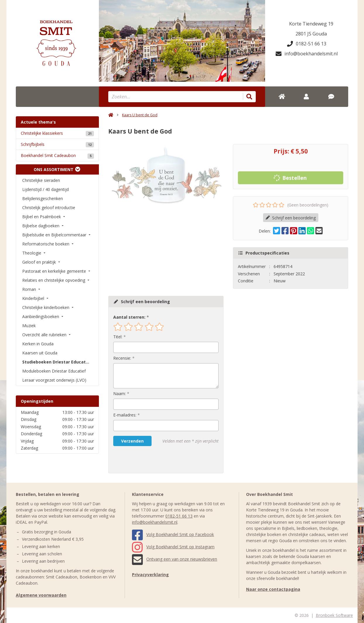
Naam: (120, 394)
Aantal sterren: (129, 317)
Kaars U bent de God (140, 115)
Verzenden (132, 441)
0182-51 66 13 (307, 44)
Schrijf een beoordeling (291, 218)
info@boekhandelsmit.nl (307, 54)
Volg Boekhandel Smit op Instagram (173, 547)
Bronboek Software (334, 615)
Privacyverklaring (150, 575)
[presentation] (151, 460)
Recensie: (122, 358)
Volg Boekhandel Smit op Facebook (173, 534)
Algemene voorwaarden (41, 595)
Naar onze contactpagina (273, 589)
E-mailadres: (125, 415)
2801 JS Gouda (311, 34)
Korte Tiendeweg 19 (311, 24)
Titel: (118, 337)
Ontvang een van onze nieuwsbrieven (175, 559)
